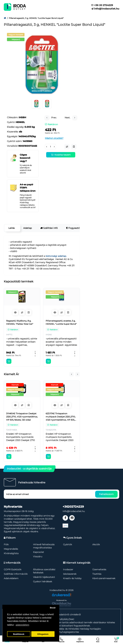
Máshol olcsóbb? (54, 138)
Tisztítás (97, 574)
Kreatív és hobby (72, 578)
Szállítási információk (16, 574)
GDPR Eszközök (13, 569)
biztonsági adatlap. (56, 256)
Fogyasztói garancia (78, 228)
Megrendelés (11, 549)
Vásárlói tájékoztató (44, 577)
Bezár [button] (53, 608)
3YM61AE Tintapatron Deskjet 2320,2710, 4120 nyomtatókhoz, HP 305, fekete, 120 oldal (22, 417)
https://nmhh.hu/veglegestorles (61, 632)
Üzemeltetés (99, 569)
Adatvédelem (11, 578)
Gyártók (68, 544)
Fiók (6, 544)
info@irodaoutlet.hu (105, 9)
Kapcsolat (38, 552)
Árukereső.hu (61, 600)
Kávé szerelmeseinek (104, 578)
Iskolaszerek (70, 574)
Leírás (12, 228)
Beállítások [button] (19, 634)
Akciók (96, 544)
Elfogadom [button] (43, 634)
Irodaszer (68, 569)
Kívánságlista (11, 553)
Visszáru (38, 556)
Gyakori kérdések (43, 581)
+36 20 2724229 (102, 5)
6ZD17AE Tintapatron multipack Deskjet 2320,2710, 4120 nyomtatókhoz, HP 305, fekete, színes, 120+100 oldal (61, 417)
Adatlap (28, 228)
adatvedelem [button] (22, 625)
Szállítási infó (49, 228)
